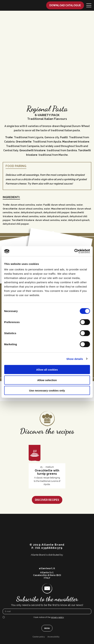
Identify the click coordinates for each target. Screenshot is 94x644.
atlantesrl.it (47, 568)
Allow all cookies (47, 370)
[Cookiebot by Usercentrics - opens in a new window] (74, 251)
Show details (75, 359)
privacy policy (57, 617)
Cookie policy (39, 637)
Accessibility (53, 637)
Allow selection (47, 380)
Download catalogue (65, 5)
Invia (47, 628)
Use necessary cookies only (47, 390)
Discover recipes (47, 500)
